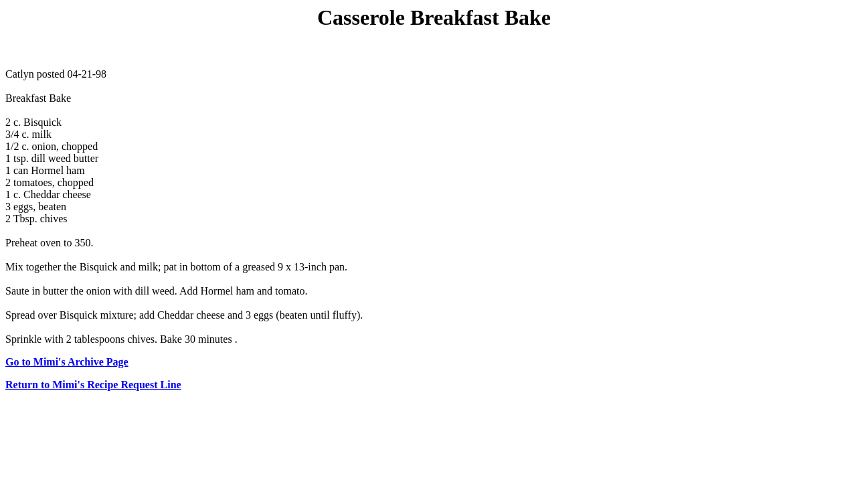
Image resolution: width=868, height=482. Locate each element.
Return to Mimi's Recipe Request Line (93, 385)
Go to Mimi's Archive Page (67, 362)
